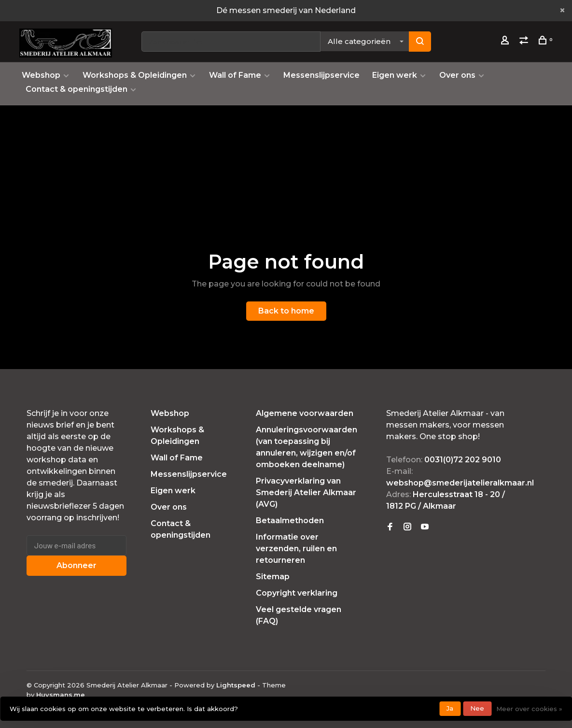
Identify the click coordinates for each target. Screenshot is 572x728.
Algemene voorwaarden (305, 413)
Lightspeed (236, 685)
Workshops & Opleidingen (135, 75)
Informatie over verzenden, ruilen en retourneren (296, 549)
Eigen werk (395, 75)
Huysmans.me (61, 695)
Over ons (457, 75)
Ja (450, 708)
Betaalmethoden (290, 521)
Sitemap (273, 577)
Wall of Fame (235, 75)
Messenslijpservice (321, 75)
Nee (477, 708)
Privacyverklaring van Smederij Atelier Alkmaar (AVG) (306, 492)
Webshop (41, 75)
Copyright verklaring (297, 593)
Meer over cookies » (529, 709)
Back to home (286, 311)
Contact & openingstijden (77, 89)
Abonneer (77, 565)
